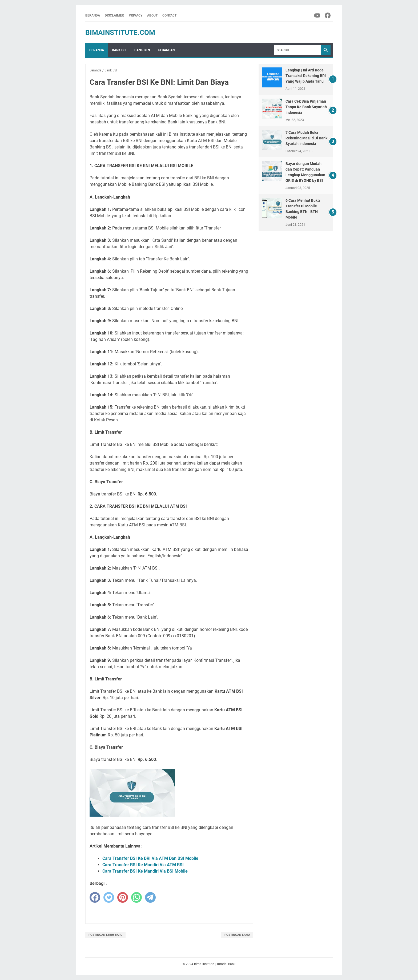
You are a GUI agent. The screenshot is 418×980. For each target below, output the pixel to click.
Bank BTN (142, 50)
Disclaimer (114, 15)
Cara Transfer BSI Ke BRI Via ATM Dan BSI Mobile (150, 858)
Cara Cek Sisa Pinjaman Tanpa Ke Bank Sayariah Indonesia (306, 107)
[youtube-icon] (318, 15)
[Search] (298, 50)
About (152, 15)
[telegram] (150, 897)
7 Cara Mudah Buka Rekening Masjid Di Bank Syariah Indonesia (306, 138)
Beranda (93, 15)
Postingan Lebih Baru (105, 935)
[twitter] (109, 897)
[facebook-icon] (328, 15)
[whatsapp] (136, 897)
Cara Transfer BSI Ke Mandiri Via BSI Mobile (145, 871)
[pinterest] (123, 897)
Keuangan (166, 50)
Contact (169, 15)
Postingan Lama (237, 935)
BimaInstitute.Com (120, 33)
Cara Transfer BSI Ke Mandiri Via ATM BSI (143, 865)
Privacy (136, 15)
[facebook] (95, 897)
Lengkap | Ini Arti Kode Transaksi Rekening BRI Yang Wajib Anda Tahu (306, 76)
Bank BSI (119, 50)
